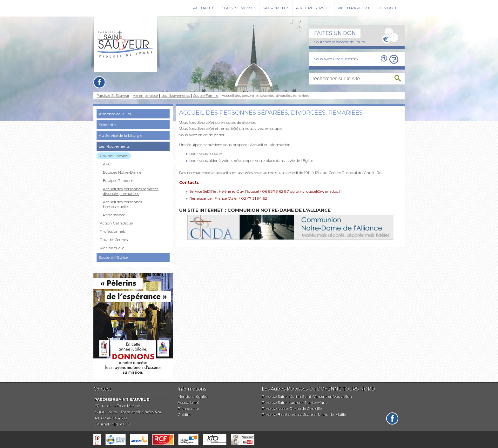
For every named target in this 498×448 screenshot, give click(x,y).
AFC (107, 164)
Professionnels (113, 231)
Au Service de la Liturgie (121, 135)
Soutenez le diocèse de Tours (339, 42)
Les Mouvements (175, 96)
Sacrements (276, 8)
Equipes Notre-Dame (122, 172)
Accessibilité (188, 402)
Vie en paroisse (354, 8)
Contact (387, 8)
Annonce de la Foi (115, 114)
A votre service (313, 8)
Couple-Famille (206, 96)
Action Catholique (116, 223)
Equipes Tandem (118, 181)
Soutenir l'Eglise (113, 257)
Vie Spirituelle (112, 248)
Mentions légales (192, 396)
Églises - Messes (239, 8)
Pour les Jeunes (114, 240)
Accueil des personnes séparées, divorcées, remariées (131, 191)
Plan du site (188, 408)
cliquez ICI (121, 424)
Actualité (204, 8)
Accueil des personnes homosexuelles (122, 204)
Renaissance (114, 215)
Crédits (184, 415)
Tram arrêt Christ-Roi (140, 412)
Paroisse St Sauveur (113, 96)
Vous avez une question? (336, 59)
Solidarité (107, 125)
